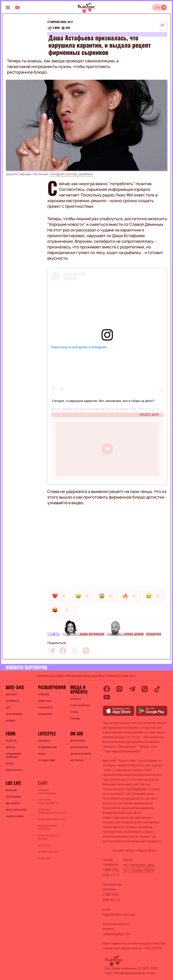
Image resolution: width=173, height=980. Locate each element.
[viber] (86, 651)
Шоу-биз (54, 634)
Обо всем (44, 741)
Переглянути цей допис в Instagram (79, 347)
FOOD (11, 733)
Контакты (44, 845)
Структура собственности (48, 801)
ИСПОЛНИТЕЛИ (79, 747)
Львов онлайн (15, 816)
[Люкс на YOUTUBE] (17, 7)
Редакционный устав (51, 819)
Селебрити (154, 634)
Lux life (13, 783)
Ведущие (11, 790)
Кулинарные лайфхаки (13, 755)
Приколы (43, 694)
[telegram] (51, 651)
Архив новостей (48, 852)
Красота (76, 699)
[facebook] (63, 651)
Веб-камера (13, 803)
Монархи (11, 694)
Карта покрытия (16, 810)
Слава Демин (134, 634)
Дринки (10, 747)
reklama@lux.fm (116, 934)
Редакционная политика (47, 827)
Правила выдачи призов (48, 837)
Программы (13, 797)
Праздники (45, 714)
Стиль (74, 712)
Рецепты (11, 741)
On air (77, 733)
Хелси (10, 763)
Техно (42, 754)
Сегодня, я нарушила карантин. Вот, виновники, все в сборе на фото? (103, 401)
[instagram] (119, 689)
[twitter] (74, 651)
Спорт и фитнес (80, 705)
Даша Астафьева (92, 409)
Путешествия (46, 760)
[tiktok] (157, 689)
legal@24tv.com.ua (119, 915)
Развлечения (52, 687)
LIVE (157, 8)
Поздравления (47, 747)
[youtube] (107, 697)
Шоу (8, 707)
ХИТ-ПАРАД (77, 760)
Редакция (44, 858)
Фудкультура (14, 770)
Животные (44, 701)
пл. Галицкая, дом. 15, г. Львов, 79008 (139, 868)
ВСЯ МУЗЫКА (78, 741)
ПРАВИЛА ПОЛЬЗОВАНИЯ (47, 792)
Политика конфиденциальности (52, 811)
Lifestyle (47, 733)
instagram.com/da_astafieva (71, 174)
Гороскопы (45, 707)
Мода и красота (79, 689)
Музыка (10, 721)
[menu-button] (8, 7)
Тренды (75, 719)
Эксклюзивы (14, 714)
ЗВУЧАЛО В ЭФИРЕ (81, 754)
